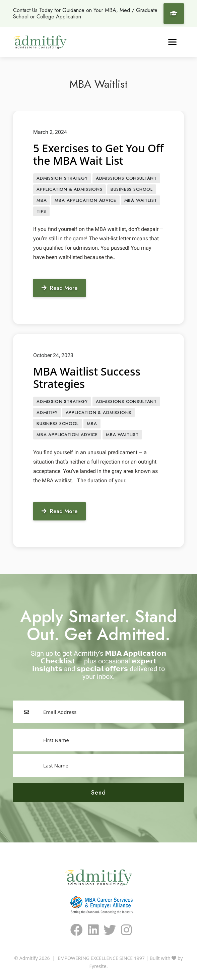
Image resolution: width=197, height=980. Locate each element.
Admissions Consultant (126, 178)
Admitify (47, 413)
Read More (59, 288)
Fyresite (98, 966)
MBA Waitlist (141, 200)
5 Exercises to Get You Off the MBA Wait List (98, 154)
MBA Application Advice (85, 200)
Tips (41, 211)
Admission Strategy (62, 178)
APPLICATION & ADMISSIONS (70, 189)
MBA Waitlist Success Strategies (87, 378)
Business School (132, 189)
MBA (42, 200)
